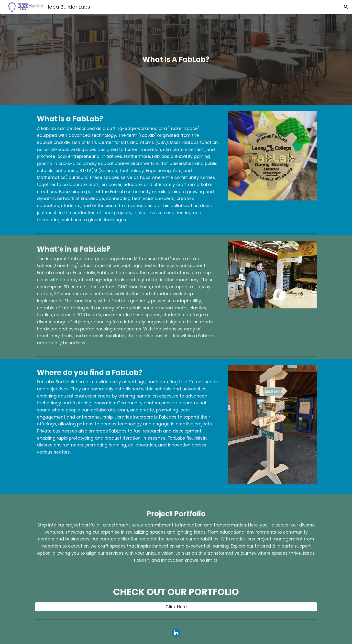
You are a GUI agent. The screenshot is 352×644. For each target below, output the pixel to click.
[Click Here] (176, 607)
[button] (346, 7)
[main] (176, 59)
